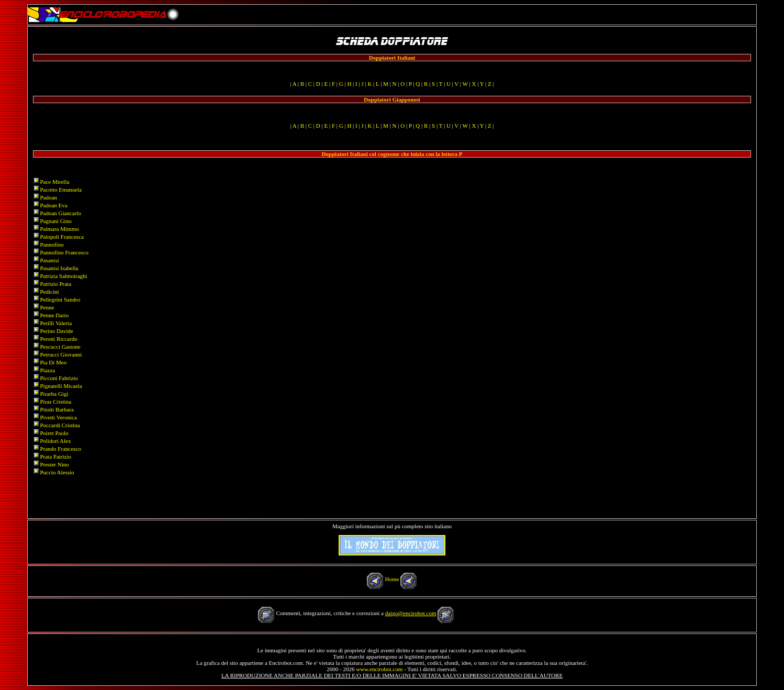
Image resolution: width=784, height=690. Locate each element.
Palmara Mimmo (59, 229)
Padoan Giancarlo (60, 213)
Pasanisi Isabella (59, 268)
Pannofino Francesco (64, 252)
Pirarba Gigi (54, 394)
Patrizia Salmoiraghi (63, 276)
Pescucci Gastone (60, 347)
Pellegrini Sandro (60, 299)
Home (392, 579)
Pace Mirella (54, 182)
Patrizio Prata (55, 284)
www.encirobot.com (379, 669)
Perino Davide (56, 331)
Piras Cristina (55, 402)
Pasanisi (49, 260)
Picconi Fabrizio (59, 378)
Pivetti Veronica (58, 417)
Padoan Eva (53, 205)
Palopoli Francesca (61, 237)
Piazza (47, 370)
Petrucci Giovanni (61, 354)
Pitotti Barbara (57, 409)
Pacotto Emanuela (61, 190)
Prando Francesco (60, 449)
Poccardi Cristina (60, 425)
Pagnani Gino (55, 221)
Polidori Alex (55, 441)
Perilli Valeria (56, 323)
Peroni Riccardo (58, 339)
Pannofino (52, 244)
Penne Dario (54, 315)
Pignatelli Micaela (61, 386)
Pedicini (49, 292)
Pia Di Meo (53, 362)
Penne (47, 307)
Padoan (48, 197)
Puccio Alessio (57, 472)
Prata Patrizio (55, 457)
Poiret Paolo (54, 433)
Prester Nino (54, 464)
